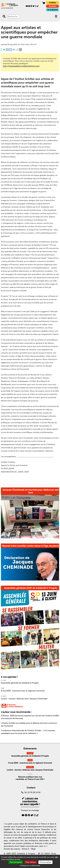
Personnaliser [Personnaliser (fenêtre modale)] (45, 862)
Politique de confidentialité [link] (30, 866)
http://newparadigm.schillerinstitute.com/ (21, 66)
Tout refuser (31, 862)
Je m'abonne (52, 10)
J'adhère (52, 3)
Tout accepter (16, 862)
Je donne (52, 6)
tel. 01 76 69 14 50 (7, 8)
